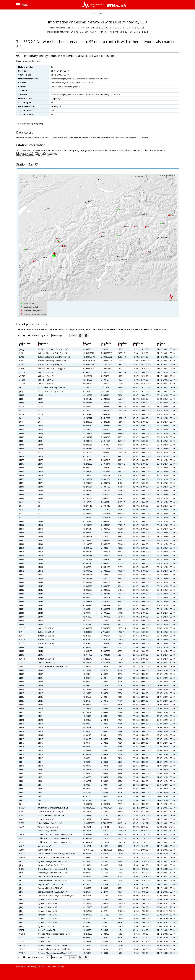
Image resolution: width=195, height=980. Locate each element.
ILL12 (21, 884)
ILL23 (21, 387)
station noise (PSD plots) (31, 124)
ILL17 (21, 880)
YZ (138, 28)
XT (107, 32)
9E (102, 28)
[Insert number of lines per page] (67, 335)
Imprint (61, 966)
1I (73, 28)
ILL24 (21, 391)
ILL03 (21, 919)
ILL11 (21, 888)
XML (49, 156)
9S (107, 28)
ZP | (141, 32)
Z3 (126, 32)
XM (101, 32)
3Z (77, 32)
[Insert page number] (49, 335)
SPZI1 (21, 666)
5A (83, 28)
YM (116, 32)
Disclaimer (52, 966)
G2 (116, 28)
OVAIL (21, 349)
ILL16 (21, 865)
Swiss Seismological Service (34, 966)
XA (92, 32)
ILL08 (21, 915)
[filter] (22, 345)
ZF (135, 32)
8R (92, 28)
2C (82, 32)
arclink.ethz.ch (74, 138)
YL (111, 32)
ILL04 (21, 911)
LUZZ (21, 663)
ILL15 (21, 861)
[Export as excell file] (80, 336)
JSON (44, 156)
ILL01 (21, 926)
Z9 (131, 32)
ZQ (145, 32)
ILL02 (21, 922)
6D (86, 32)
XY (129, 28)
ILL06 (21, 903)
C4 (111, 28)
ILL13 (21, 892)
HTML (38, 156)
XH (96, 32)
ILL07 (21, 907)
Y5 (121, 32)
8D (87, 28)
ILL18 (21, 873)
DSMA (21, 850)
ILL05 (21, 899)
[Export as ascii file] (86, 336)
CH (69, 28)
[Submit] (74, 335)
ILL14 (21, 876)
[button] (22, 5)
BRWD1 (22, 808)
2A (72, 32)
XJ (124, 28)
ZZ (143, 28)
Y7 (133, 28)
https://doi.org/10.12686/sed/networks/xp (36, 153)
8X (97, 28)
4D (78, 28)
